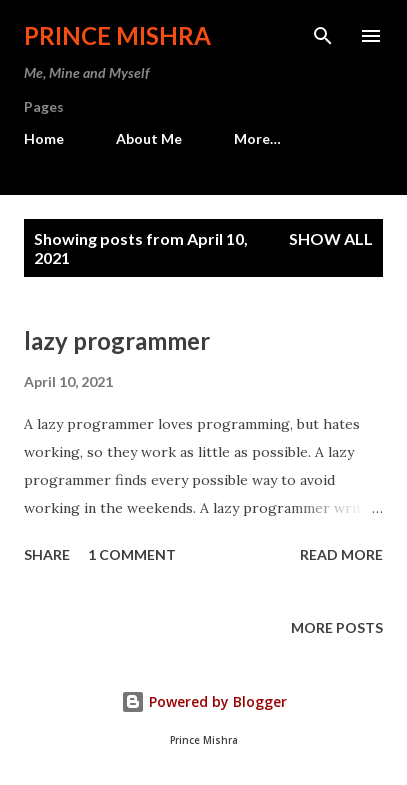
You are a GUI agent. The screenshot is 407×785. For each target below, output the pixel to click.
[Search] (323, 36)
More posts (337, 627)
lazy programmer (117, 340)
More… (257, 138)
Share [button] (47, 554)
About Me (149, 138)
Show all (331, 238)
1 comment (132, 554)
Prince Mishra (117, 35)
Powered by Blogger (204, 701)
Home (44, 138)
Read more (341, 554)
